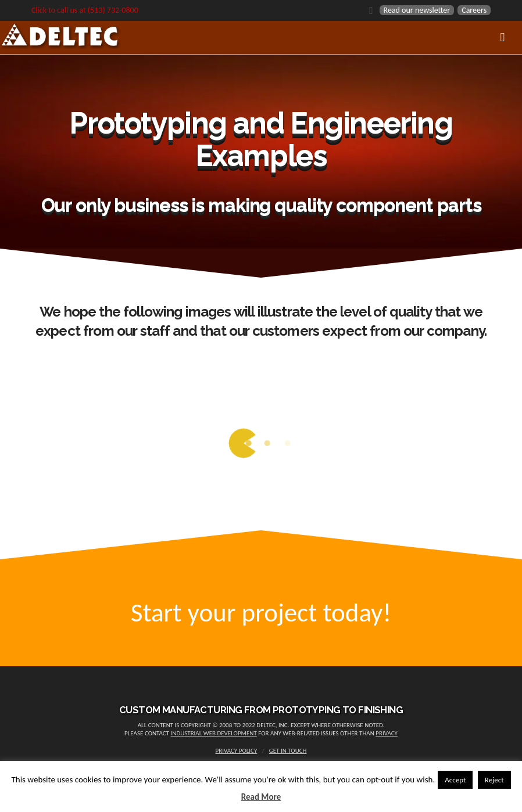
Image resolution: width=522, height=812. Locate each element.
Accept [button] (455, 780)
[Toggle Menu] (261, 37)
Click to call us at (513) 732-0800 (85, 10)
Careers (474, 10)
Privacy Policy (237, 751)
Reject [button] (494, 780)
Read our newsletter (417, 10)
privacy (387, 733)
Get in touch (288, 751)
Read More (261, 797)
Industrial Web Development (214, 733)
